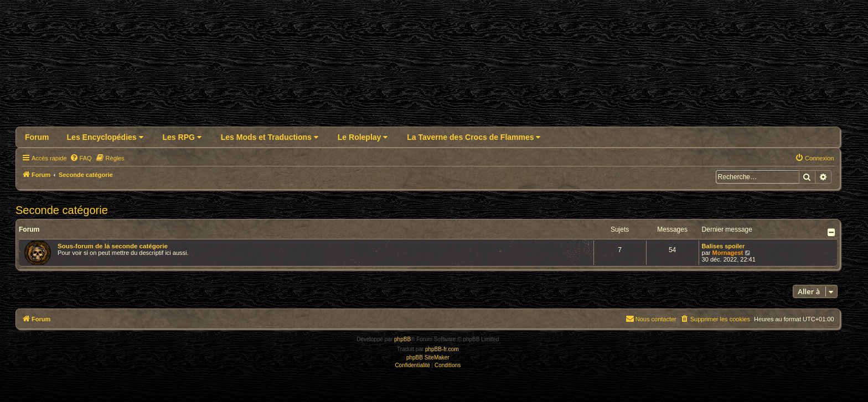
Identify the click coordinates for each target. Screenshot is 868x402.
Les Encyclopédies (105, 137)
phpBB (402, 339)
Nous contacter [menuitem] (651, 319)
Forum (37, 137)
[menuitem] (81, 158)
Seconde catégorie (62, 210)
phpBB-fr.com (442, 349)
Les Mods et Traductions (270, 137)
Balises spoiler (724, 246)
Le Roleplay (363, 137)
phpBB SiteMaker (428, 357)
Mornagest (728, 253)
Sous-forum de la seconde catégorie (113, 246)
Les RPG (182, 137)
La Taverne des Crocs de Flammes (474, 137)
